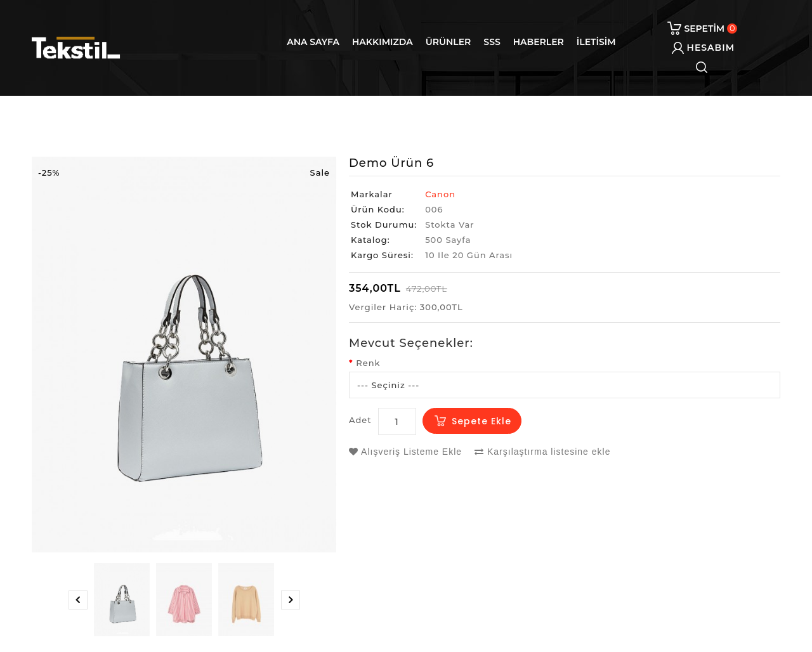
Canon (440, 194)
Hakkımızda (383, 42)
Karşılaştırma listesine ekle (542, 452)
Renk (368, 363)
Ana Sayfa (313, 42)
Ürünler (449, 42)
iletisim (596, 42)
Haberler (539, 42)
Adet (360, 420)
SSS (492, 42)
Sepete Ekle (481, 421)
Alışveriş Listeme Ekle (405, 452)
